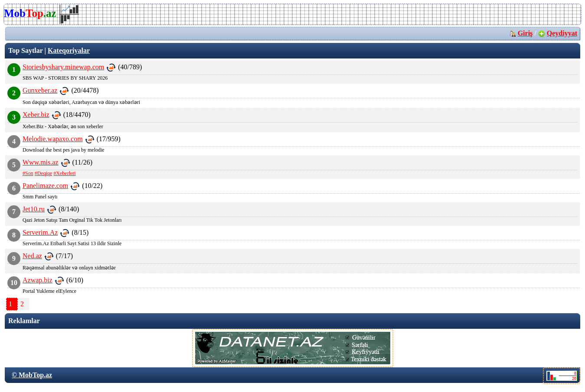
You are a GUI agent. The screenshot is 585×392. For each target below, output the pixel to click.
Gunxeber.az (40, 90)
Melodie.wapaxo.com (53, 139)
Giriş (525, 33)
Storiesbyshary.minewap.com (63, 67)
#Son (28, 173)
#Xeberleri (64, 173)
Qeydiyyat (562, 33)
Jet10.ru (34, 209)
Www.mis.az (41, 162)
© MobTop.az (32, 375)
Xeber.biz (36, 115)
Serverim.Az (40, 232)
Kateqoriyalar (69, 50)
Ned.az (32, 256)
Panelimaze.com (45, 186)
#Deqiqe (44, 173)
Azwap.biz (38, 280)
